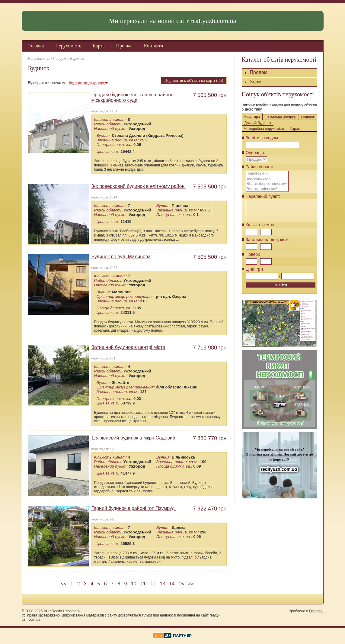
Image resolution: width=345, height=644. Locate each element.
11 (143, 584)
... (146, 169)
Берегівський (267, 179)
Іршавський (267, 174)
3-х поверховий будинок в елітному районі (139, 186)
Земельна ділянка (280, 117)
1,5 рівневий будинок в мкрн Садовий (133, 438)
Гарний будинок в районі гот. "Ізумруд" (134, 508)
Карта (99, 46)
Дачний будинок (258, 123)
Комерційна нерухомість (265, 129)
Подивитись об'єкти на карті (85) (194, 80)
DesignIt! (316, 611)
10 (134, 584)
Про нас (124, 46)
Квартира (252, 117)
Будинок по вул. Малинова (121, 257)
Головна (36, 46)
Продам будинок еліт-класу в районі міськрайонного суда (132, 97)
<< (64, 584)
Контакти (154, 46)
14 (172, 584)
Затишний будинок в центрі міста (128, 347)
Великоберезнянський (267, 184)
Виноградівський (267, 189)
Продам (59, 59)
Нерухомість (68, 46)
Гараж (295, 129)
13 (162, 584)
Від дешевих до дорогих (87, 83)
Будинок (77, 59)
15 (181, 584)
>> (191, 584)
